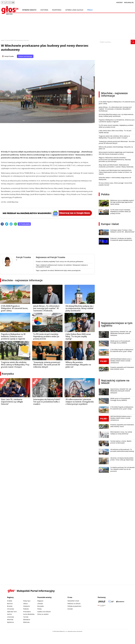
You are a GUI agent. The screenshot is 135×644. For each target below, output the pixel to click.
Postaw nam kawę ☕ (25, 56)
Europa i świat (110, 224)
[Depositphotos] (120, 602)
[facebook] (2, 224)
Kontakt (70, 609)
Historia (44, 10)
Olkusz (26, 604)
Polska (105, 194)
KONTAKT (120, 2)
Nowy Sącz (27, 601)
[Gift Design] (102, 606)
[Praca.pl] (102, 602)
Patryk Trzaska (9, 56)
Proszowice (27, 612)
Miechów (10, 620)
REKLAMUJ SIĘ (129, 2)
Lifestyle (40, 604)
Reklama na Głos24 (74, 604)
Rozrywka (57, 10)
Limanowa (11, 617)
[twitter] (7, 224)
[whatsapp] (16, 224)
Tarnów (26, 617)
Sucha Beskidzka (29, 614)
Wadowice (27, 620)
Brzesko (10, 606)
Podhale (26, 609)
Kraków (10, 601)
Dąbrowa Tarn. (12, 612)
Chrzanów (11, 609)
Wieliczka (26, 622)
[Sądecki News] (111, 602)
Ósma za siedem (43, 614)
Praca (90, 10)
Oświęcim (27, 606)
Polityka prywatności (74, 606)
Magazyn (40, 601)
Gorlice (10, 614)
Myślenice (11, 622)
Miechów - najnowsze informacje (22, 280)
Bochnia (10, 604)
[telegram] (11, 224)
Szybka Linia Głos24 (74, 10)
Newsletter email (73, 601)
